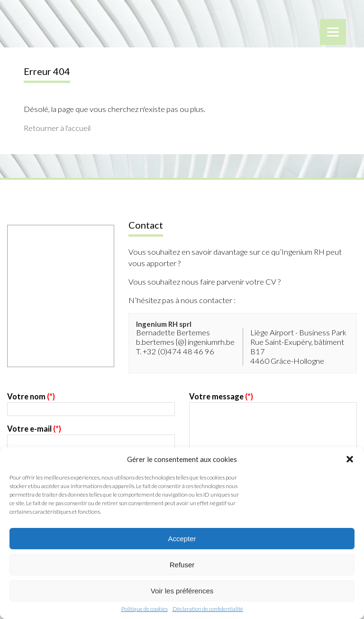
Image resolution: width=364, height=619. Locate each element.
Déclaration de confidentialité (208, 609)
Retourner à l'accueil (57, 128)
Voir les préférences (182, 591)
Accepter (182, 539)
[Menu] (333, 32)
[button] (350, 459)
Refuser (182, 565)
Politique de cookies (145, 609)
